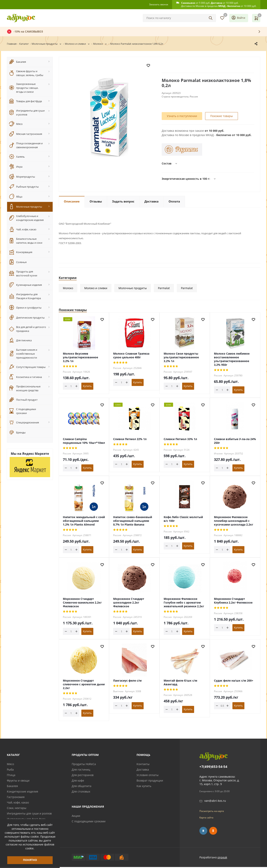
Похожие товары (222, 117)
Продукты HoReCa (84, 765)
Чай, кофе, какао (18, 803)
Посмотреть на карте (212, 812)
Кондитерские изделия (22, 792)
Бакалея (12, 787)
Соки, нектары (17, 809)
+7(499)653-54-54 (213, 768)
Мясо (10, 765)
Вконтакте (203, 832)
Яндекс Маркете (36, 454)
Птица (11, 776)
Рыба (10, 770)
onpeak (222, 858)
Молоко (68, 289)
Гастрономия (16, 798)
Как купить (144, 787)
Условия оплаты (148, 776)
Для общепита (82, 787)
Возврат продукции (150, 781)
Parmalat (164, 289)
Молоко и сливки (96, 289)
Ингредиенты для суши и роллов (29, 814)
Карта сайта (206, 819)
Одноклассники (213, 832)
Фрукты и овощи (18, 781)
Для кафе (78, 781)
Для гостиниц (81, 770)
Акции (76, 817)
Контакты (143, 765)
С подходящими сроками (89, 822)
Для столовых (81, 792)
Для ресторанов (83, 776)
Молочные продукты (133, 289)
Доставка (143, 770)
